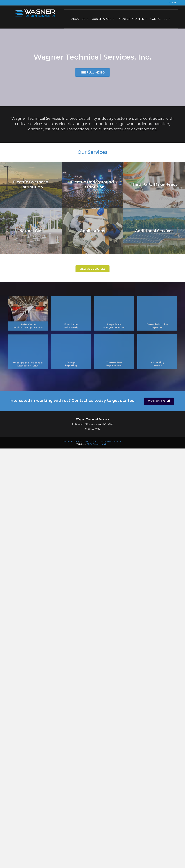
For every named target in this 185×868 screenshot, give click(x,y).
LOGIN (173, 3)
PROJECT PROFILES (133, 19)
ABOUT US (80, 19)
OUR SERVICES (103, 19)
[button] (92, 72)
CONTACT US (160, 19)
